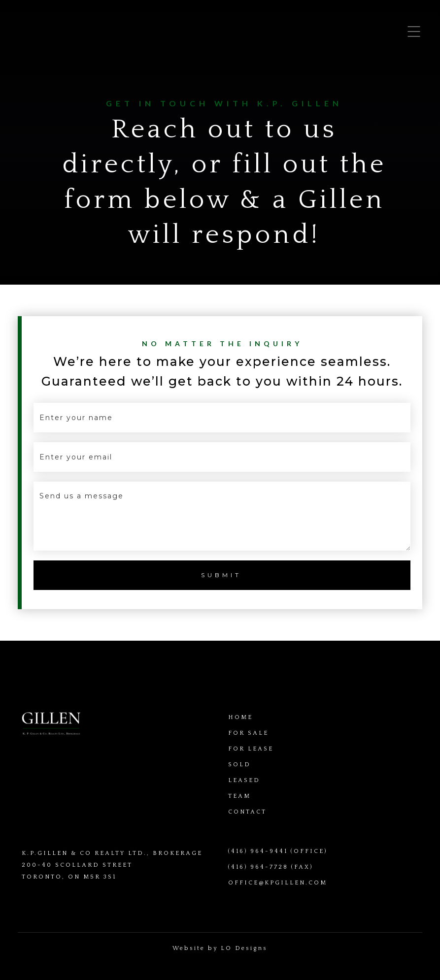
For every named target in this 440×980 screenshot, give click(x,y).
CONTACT (247, 812)
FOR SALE (248, 733)
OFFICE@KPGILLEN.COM (278, 883)
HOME (240, 717)
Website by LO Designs (220, 948)
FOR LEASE (251, 749)
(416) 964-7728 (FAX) (271, 867)
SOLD (239, 765)
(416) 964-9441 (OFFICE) (278, 851)
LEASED (244, 780)
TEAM (239, 796)
